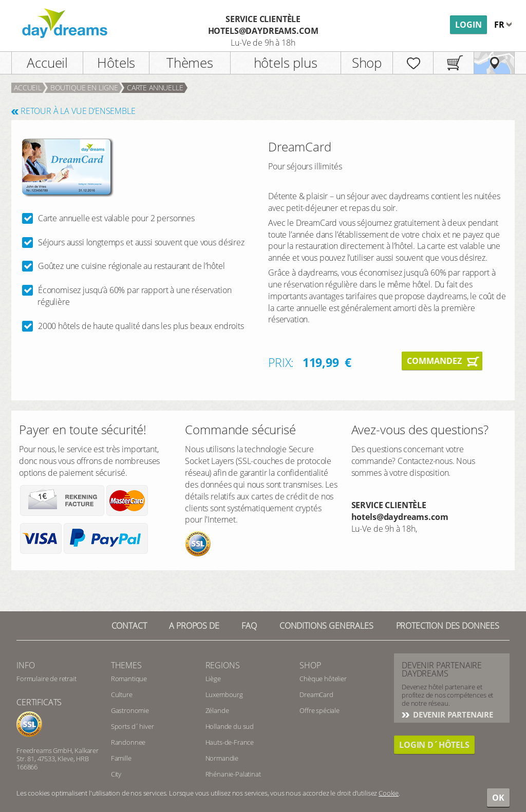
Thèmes (190, 63)
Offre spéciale (320, 710)
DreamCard (316, 694)
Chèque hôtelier (323, 679)
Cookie (389, 793)
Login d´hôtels (434, 745)
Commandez (434, 361)
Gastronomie (130, 710)
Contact (129, 626)
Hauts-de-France (230, 742)
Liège (213, 679)
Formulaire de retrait (46, 679)
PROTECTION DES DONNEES (448, 626)
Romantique (129, 679)
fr (500, 25)
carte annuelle (155, 88)
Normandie (222, 758)
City (116, 774)
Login (468, 25)
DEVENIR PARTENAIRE (452, 714)
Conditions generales (326, 626)
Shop (367, 63)
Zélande (217, 710)
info (25, 665)
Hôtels (116, 63)
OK (498, 798)
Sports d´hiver (133, 726)
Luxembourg (224, 694)
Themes (126, 665)
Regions (223, 665)
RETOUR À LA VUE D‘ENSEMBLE (78, 111)
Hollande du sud (230, 726)
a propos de (194, 626)
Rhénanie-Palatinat (233, 774)
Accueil (47, 63)
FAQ (249, 626)
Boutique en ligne (84, 88)
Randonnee (128, 742)
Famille (121, 758)
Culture (122, 694)
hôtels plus (286, 63)
